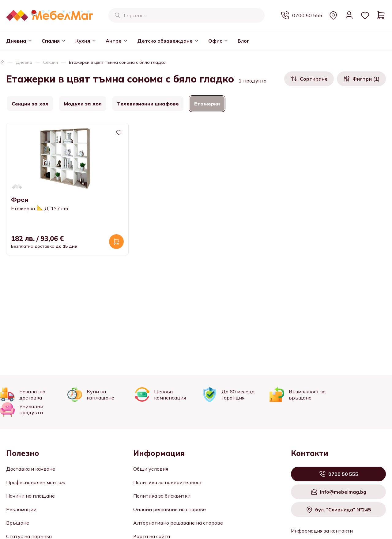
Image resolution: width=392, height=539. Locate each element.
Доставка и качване (31, 469)
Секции (51, 62)
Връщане (18, 523)
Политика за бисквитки (162, 496)
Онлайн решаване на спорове (170, 509)
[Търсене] (118, 15)
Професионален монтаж (36, 482)
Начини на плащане (30, 496)
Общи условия (151, 469)
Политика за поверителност (168, 482)
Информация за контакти (322, 531)
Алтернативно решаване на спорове (178, 523)
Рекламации (21, 509)
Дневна (24, 62)
